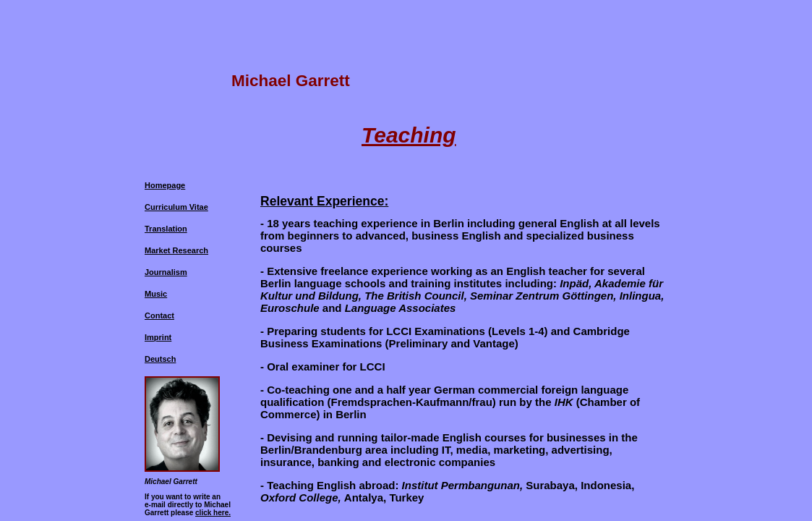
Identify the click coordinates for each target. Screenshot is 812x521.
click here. (213, 513)
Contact (159, 315)
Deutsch (160, 359)
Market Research (176, 250)
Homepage (165, 185)
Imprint (158, 337)
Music (156, 294)
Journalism (166, 272)
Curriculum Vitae (176, 207)
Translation (166, 229)
